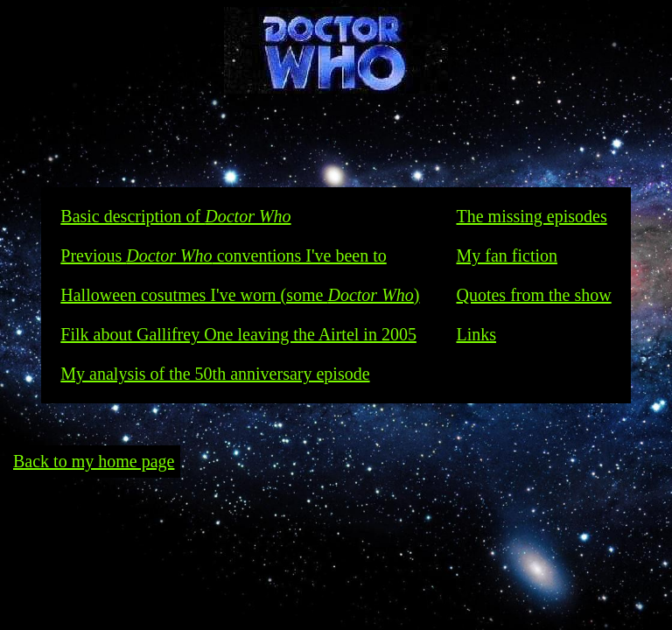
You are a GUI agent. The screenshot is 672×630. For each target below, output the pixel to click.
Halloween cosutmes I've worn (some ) (240, 295)
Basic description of (175, 216)
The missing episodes (531, 216)
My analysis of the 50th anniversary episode (215, 374)
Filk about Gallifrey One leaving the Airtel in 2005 (238, 334)
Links (476, 334)
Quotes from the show (533, 295)
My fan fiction (507, 255)
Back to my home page (94, 461)
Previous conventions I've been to (223, 255)
